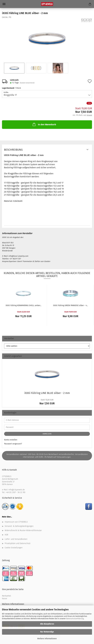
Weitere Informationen (47, 639)
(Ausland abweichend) (27, 83)
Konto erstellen (11, 440)
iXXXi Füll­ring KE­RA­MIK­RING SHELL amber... (23, 305)
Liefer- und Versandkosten (16, 539)
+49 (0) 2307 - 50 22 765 (16, 492)
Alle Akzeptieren (47, 624)
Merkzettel (6, 596)
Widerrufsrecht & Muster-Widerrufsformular (23, 530)
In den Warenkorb (44, 124)
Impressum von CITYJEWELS (16, 522)
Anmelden (47, 434)
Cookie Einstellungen (14, 548)
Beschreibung (13, 150)
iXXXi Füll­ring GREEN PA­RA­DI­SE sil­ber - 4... (70, 305)
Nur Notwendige (47, 632)
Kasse (5, 599)
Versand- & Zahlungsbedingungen (19, 526)
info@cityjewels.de (17, 490)
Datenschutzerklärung (75, 619)
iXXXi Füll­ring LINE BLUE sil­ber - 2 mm (47, 393)
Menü (4, 4)
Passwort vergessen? (13, 444)
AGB (6, 535)
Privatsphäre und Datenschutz (18, 543)
